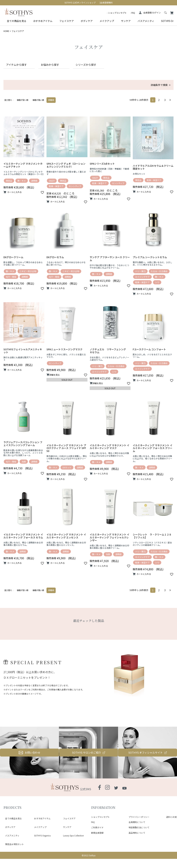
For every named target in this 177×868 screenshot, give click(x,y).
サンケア (126, 21)
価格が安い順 (22, 105)
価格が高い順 (38, 105)
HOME (6, 31)
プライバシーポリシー (139, 836)
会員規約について (137, 841)
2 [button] (159, 105)
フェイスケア (67, 21)
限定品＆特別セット (13, 848)
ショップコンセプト (117, 13)
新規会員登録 (97, 852)
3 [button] (165, 105)
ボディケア (87, 21)
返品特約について (137, 852)
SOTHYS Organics (41, 844)
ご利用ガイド (97, 847)
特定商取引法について (139, 847)
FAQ (133, 13)
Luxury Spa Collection (72, 844)
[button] (171, 105)
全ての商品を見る (17, 21)
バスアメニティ (146, 21)
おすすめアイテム (43, 21)
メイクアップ (107, 21)
